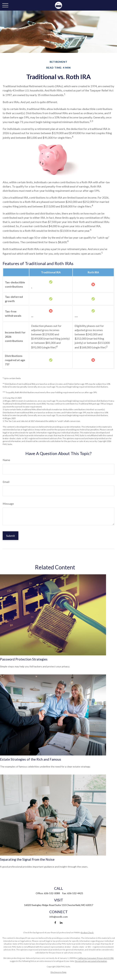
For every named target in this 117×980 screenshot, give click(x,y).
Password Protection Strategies (24, 659)
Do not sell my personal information (91, 961)
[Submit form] (11, 536)
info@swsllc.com (59, 917)
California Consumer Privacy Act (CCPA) (96, 958)
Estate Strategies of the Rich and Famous (31, 759)
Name (6, 460)
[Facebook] (55, 923)
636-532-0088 (52, 893)
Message (8, 504)
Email (6, 482)
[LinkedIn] (61, 923)
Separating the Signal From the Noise (27, 859)
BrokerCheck (87, 933)
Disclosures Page (58, 972)
